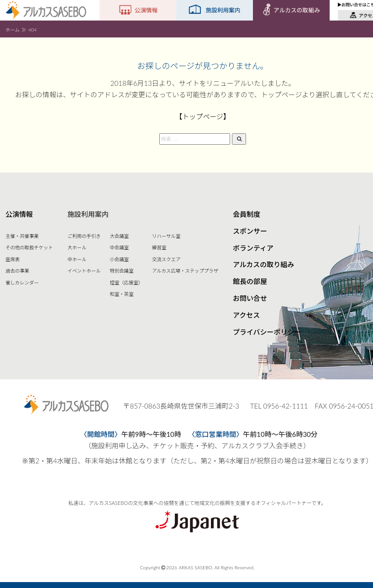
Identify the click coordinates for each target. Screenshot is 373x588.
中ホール (77, 259)
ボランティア (253, 248)
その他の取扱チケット (29, 247)
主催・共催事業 (22, 236)
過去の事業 (17, 271)
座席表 (13, 259)
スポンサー (250, 231)
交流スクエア (166, 259)
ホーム (13, 30)
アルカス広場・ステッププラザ (185, 271)
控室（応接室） (126, 283)
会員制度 (247, 214)
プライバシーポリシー (267, 332)
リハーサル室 (166, 236)
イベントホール (84, 271)
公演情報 (19, 214)
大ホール (77, 247)
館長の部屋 (250, 281)
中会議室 (119, 247)
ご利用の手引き (84, 236)
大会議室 (119, 236)
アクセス (246, 315)
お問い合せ (250, 298)
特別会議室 (121, 271)
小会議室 (119, 259)
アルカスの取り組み (263, 264)
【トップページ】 (203, 116)
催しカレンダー (22, 283)
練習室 (159, 247)
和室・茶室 (121, 294)
